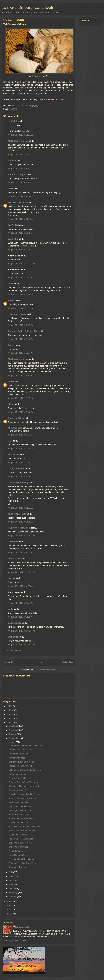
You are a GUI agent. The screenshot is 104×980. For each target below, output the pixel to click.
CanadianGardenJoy (18, 483)
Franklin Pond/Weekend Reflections (25, 794)
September (14, 738)
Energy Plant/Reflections (20, 778)
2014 (9, 714)
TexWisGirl (13, 225)
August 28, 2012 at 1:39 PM (21, 603)
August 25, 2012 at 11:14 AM (21, 233)
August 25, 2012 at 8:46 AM (21, 182)
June (12, 876)
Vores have (13, 455)
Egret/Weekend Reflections (21, 859)
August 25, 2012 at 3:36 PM (21, 353)
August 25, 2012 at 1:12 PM (21, 294)
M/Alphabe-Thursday (18, 802)
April (11, 884)
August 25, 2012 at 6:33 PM (21, 398)
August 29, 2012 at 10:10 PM (21, 645)
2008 (9, 914)
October (13, 734)
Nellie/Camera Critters (19, 823)
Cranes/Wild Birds (17, 758)
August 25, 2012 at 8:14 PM (21, 412)
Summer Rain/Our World (20, 814)
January (13, 897)
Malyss (11, 578)
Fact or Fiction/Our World (20, 766)
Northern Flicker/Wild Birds (21, 839)
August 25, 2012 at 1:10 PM (21, 278)
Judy (10, 188)
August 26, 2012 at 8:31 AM (21, 522)
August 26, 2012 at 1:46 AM (21, 463)
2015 (9, 710)
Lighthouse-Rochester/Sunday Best (25, 770)
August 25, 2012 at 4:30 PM (21, 376)
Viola (10, 609)
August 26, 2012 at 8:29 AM (21, 508)
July (11, 872)
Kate (10, 441)
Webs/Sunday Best (17, 851)
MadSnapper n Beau (18, 141)
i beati (11, 404)
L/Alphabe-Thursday (18, 835)
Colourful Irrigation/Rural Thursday (24, 863)
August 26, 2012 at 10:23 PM (21, 572)
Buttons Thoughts (17, 175)
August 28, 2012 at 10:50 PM (21, 631)
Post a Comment (14, 651)
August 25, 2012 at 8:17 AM (21, 155)
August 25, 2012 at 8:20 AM (21, 169)
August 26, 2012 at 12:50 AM (21, 449)
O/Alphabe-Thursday (18, 754)
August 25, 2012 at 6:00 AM (21, 135)
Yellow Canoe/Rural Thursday (22, 831)
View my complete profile (15, 941)
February (14, 892)
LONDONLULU (15, 559)
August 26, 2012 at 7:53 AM (21, 477)
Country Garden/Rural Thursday (23, 782)
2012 (9, 722)
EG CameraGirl (23, 927)
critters (14, 109)
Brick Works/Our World (19, 847)
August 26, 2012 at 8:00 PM (21, 553)
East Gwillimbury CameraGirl (28, 8)
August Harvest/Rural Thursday (23, 798)
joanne (11, 284)
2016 (9, 706)
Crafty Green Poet (17, 469)
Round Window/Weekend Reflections (26, 746)
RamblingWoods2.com (19, 528)
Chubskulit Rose (16, 418)
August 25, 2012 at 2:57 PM (21, 339)
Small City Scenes (17, 314)
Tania (11, 345)
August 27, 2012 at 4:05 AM (21, 586)
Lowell (11, 382)
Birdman (12, 161)
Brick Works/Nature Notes (20, 843)
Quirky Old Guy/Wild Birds (21, 806)
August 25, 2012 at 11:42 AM (21, 250)
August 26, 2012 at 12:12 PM (21, 536)
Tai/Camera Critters (17, 774)
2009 (9, 910)
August (13, 742)
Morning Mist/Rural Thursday (22, 750)
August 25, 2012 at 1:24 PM (21, 308)
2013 (9, 718)
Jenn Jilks (13, 239)
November (14, 730)
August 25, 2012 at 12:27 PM (21, 264)
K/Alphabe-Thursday (18, 867)
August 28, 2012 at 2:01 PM (21, 617)
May (11, 880)
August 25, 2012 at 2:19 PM (21, 325)
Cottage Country (28, 246)
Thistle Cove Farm (17, 514)
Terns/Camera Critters (19, 855)
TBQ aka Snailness (17, 202)
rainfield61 (13, 121)
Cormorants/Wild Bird (18, 790)
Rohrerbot (13, 542)
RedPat (12, 300)
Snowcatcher (14, 623)
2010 (9, 906)
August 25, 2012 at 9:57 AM (21, 196)
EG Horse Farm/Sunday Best (22, 819)
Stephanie (13, 637)
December (14, 726)
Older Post (68, 662)
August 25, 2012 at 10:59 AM (21, 219)
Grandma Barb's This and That (23, 331)
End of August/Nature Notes (21, 762)
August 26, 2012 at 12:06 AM (21, 435)
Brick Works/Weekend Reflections (24, 827)
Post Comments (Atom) (45, 670)
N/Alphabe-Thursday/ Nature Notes (25, 786)
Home (39, 662)
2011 (9, 902)
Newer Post (10, 662)
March (12, 888)
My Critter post (15, 428)
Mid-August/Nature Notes (20, 810)
